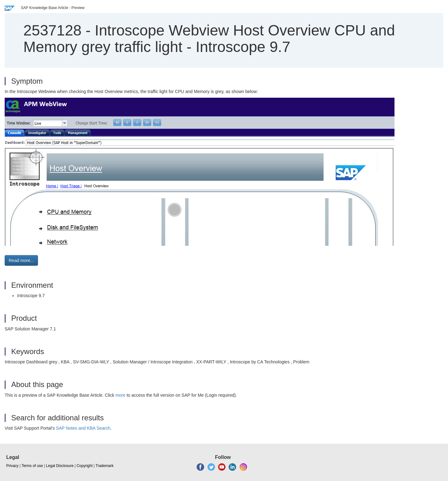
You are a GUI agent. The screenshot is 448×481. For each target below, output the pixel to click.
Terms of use (32, 466)
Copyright (84, 466)
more (120, 395)
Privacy (12, 466)
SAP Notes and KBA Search (83, 428)
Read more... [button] (21, 260)
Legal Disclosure (60, 466)
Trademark (105, 466)
